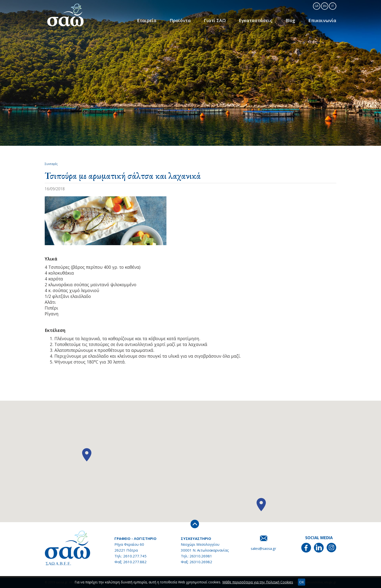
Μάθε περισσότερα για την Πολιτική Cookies (258, 582)
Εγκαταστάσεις (257, 20)
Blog (291, 20)
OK (302, 582)
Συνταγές (51, 164)
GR (317, 6)
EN (325, 6)
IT (333, 6)
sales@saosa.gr (264, 548)
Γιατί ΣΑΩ (217, 20)
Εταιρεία (149, 20)
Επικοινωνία (323, 20)
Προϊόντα (182, 20)
